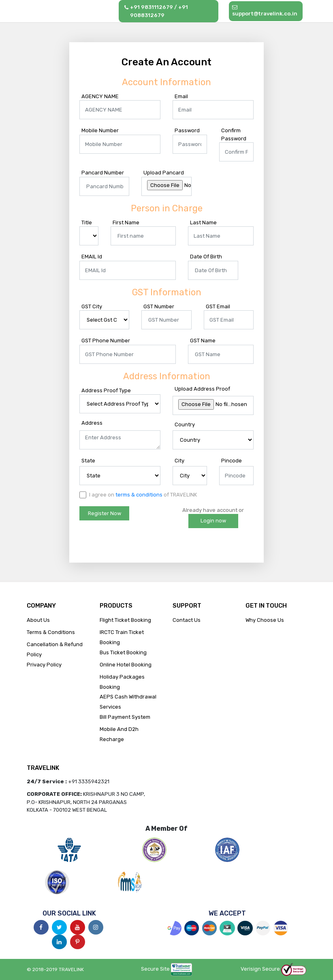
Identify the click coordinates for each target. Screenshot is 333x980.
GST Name (203, 341)
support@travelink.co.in (265, 11)
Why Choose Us (265, 620)
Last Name (203, 222)
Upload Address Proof (202, 389)
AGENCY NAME (100, 96)
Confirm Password (234, 134)
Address (92, 423)
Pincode (232, 461)
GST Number (159, 306)
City (179, 461)
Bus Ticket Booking (123, 652)
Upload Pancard (164, 173)
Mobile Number (100, 130)
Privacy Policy (44, 665)
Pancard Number (103, 173)
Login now (213, 521)
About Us (38, 620)
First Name (126, 222)
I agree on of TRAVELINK (138, 495)
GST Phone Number (106, 341)
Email (181, 96)
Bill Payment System (125, 717)
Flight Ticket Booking (125, 620)
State (88, 461)
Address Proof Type (106, 390)
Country (185, 424)
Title (87, 222)
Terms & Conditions (51, 632)
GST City (92, 306)
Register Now (105, 513)
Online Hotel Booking (126, 665)
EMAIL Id (92, 257)
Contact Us (187, 620)
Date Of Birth (206, 257)
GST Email (218, 306)
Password (187, 130)
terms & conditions (139, 495)
